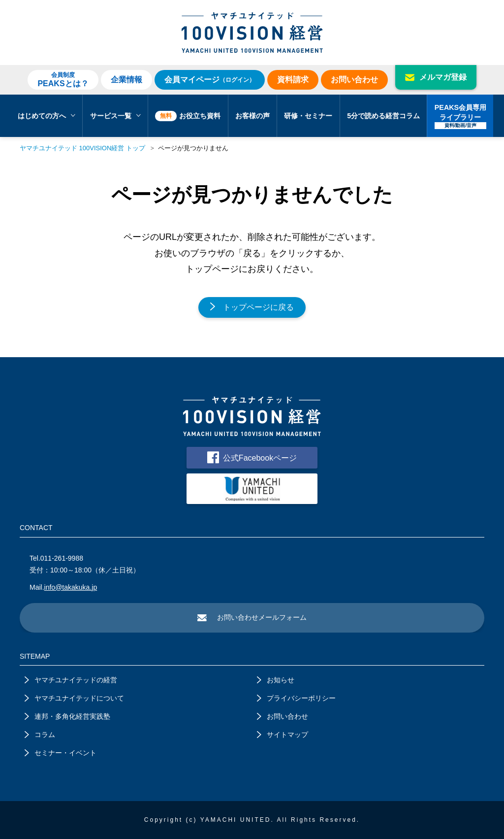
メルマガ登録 (436, 77)
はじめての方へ (47, 116)
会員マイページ (210, 80)
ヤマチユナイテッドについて (74, 698)
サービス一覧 (115, 116)
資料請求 (293, 80)
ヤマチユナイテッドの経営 (71, 680)
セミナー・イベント (61, 753)
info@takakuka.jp (71, 587)
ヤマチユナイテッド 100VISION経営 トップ (82, 148)
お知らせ (276, 680)
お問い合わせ (354, 80)
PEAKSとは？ (63, 79)
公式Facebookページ (252, 457)
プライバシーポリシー (296, 698)
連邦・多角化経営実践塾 (67, 716)
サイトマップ (283, 735)
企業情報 (126, 80)
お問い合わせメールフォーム (252, 617)
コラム (40, 735)
